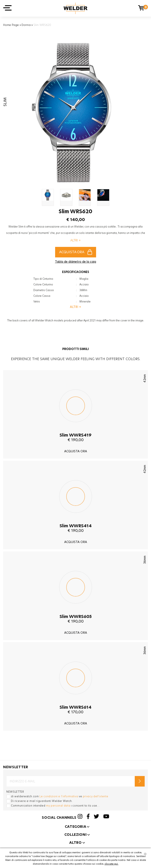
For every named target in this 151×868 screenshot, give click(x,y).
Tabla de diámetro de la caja (75, 262)
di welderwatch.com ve (60, 796)
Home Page (11, 25)
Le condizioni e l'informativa (59, 796)
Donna (26, 25)
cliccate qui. (112, 864)
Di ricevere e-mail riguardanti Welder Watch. (42, 801)
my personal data (58, 806)
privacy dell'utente (95, 796)
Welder (75, 8)
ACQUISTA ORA (76, 252)
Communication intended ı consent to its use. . (55, 806)
